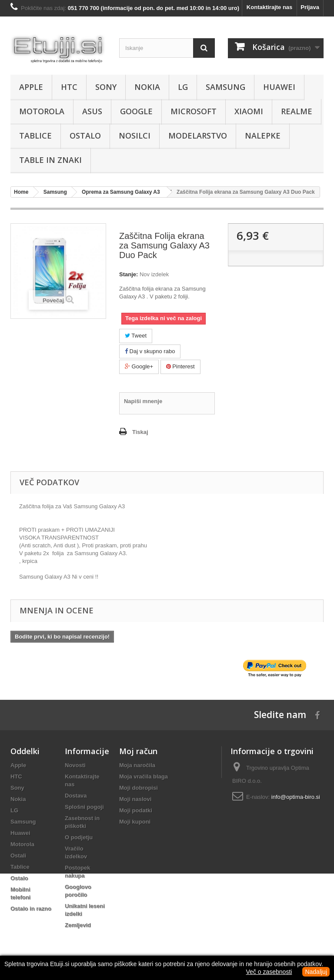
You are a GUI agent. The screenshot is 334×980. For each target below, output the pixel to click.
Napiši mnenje (143, 401)
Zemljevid (78, 925)
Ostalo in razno (31, 909)
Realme (297, 111)
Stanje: (129, 274)
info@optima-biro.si (296, 797)
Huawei (279, 87)
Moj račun (138, 751)
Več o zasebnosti (269, 972)
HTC (69, 87)
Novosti (75, 765)
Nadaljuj (316, 972)
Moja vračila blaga (144, 776)
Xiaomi (249, 111)
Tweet (136, 336)
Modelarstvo (198, 136)
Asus (92, 111)
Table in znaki (50, 160)
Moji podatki (136, 810)
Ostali (18, 856)
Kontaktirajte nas (269, 7)
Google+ (139, 366)
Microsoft (194, 111)
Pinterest (180, 366)
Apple (31, 87)
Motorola (42, 111)
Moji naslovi (135, 799)
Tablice (35, 136)
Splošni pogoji (84, 807)
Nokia (147, 87)
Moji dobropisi (139, 788)
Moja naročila (137, 765)
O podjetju (79, 837)
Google (136, 111)
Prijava (310, 7)
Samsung (225, 87)
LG (183, 87)
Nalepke (263, 136)
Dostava (76, 796)
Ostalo (85, 136)
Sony (106, 87)
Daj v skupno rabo (150, 351)
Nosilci (135, 136)
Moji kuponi (135, 822)
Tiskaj (140, 432)
